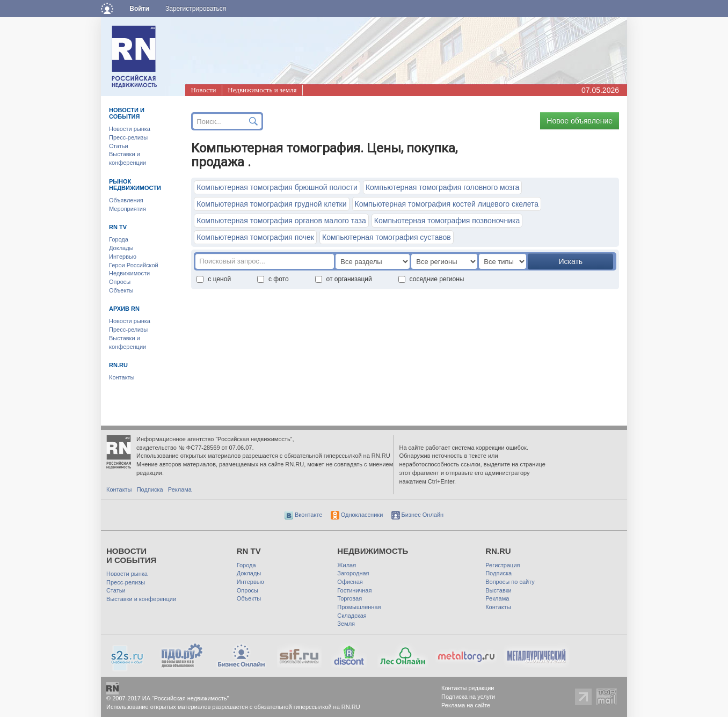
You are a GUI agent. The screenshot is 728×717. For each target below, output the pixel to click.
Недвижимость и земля (262, 90)
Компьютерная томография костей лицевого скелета (447, 204)
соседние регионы (431, 279)
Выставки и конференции (141, 599)
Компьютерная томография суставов (387, 237)
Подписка (150, 489)
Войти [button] (139, 9)
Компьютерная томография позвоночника (447, 221)
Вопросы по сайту (510, 582)
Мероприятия (128, 209)
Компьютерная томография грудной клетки (271, 204)
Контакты (122, 377)
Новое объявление (580, 121)
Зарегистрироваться (196, 9)
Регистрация (503, 565)
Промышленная (359, 607)
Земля (346, 624)
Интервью (123, 257)
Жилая (347, 565)
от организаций (344, 279)
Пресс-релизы (128, 137)
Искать (570, 261)
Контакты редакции (468, 688)
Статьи (119, 146)
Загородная (353, 573)
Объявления (126, 200)
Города (119, 239)
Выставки (498, 590)
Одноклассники (357, 515)
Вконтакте (304, 515)
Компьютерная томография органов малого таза (281, 221)
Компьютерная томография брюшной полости (277, 187)
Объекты (121, 290)
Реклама (180, 489)
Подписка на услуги (468, 697)
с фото (273, 279)
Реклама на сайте (466, 705)
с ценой (214, 279)
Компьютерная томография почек (255, 237)
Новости (203, 90)
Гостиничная (354, 590)
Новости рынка (130, 129)
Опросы (120, 282)
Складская (352, 616)
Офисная (350, 582)
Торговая (350, 598)
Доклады (121, 248)
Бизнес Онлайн (418, 515)
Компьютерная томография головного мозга (442, 187)
